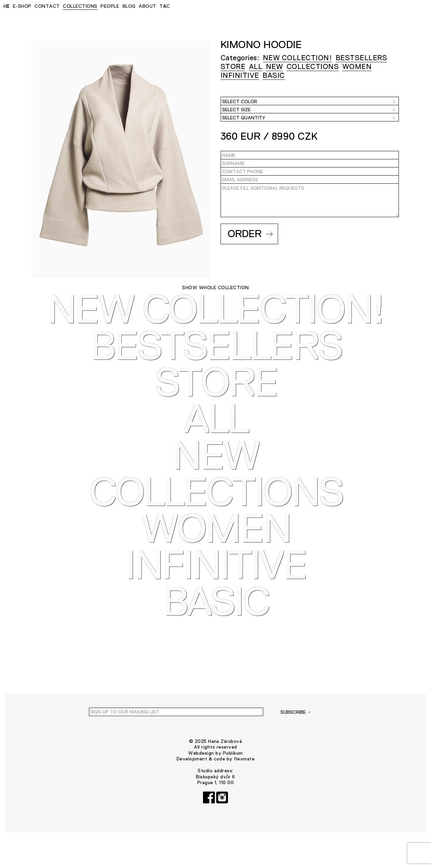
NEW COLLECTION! (297, 58)
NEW (274, 66)
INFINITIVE (240, 75)
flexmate (244, 790)
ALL (256, 66)
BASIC (274, 75)
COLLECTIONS (80, 6)
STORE (233, 66)
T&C (165, 6)
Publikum (233, 784)
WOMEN (357, 66)
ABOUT (147, 6)
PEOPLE (110, 6)
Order (250, 234)
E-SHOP (22, 6)
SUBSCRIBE (296, 743)
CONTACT (47, 6)
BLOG (129, 6)
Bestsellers (361, 58)
